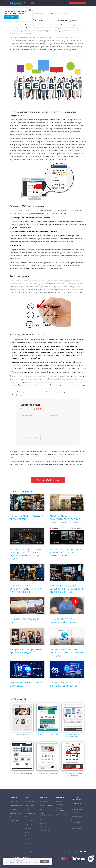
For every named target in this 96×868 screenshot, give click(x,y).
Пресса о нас (45, 823)
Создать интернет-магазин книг (48, 773)
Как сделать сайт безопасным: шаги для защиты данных (66, 684)
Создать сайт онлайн (78, 3)
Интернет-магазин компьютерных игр (73, 735)
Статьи (27, 832)
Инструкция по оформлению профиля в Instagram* (26, 651)
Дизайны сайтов (22, 734)
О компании (44, 802)
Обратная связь (76, 829)
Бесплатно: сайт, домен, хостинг (48, 734)
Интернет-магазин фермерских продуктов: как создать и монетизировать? (65, 519)
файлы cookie (20, 861)
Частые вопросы (30, 813)
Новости (44, 3)
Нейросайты (26, 3)
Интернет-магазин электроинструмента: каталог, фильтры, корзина (26, 589)
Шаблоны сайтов (15, 813)
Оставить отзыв (46, 831)
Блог (50, 3)
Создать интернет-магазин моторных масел (73, 774)
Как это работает (30, 802)
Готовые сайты (15, 817)
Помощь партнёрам (62, 814)
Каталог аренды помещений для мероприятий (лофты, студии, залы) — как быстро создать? (26, 554)
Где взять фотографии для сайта (24, 620)
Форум (27, 836)
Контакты (43, 827)
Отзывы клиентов (46, 805)
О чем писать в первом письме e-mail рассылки (63, 620)
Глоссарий (28, 824)
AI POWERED (67, 859)
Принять (45, 862)
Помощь (56, 3)
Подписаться (11, 17)
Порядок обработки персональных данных (77, 822)
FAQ (26, 840)
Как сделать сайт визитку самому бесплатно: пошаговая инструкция (67, 652)
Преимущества (15, 802)
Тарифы (38, 3)
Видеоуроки (29, 821)
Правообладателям (77, 816)
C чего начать (64, 3)
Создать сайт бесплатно (48, 480)
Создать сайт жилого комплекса (22, 773)
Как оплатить (29, 828)
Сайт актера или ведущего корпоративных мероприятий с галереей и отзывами (66, 589)
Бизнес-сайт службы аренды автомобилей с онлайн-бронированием (65, 552)
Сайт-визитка (14, 809)
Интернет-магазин (16, 805)
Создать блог (14, 821)
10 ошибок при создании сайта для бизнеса (27, 684)
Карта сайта (29, 844)
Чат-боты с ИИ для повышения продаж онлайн (27, 517)
